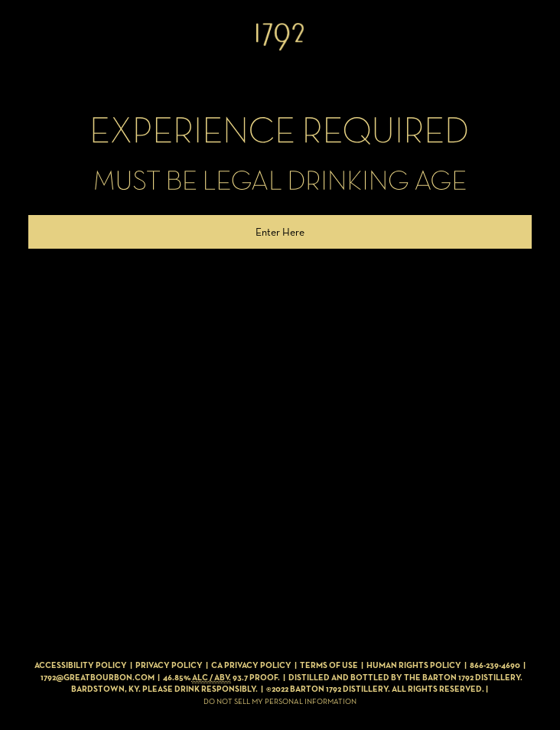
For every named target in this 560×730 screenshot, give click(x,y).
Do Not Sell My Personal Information (280, 701)
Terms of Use (329, 665)
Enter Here (280, 232)
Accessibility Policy (81, 665)
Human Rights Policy (414, 665)
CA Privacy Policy (251, 665)
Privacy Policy (169, 665)
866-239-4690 (495, 665)
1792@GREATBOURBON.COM (98, 677)
